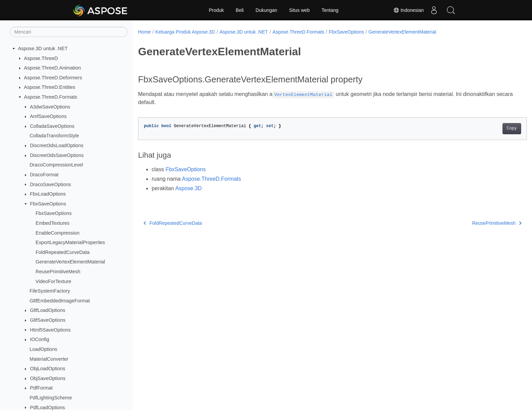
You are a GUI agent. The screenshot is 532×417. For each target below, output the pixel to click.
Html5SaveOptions (50, 330)
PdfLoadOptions (47, 408)
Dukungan (266, 10)
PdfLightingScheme (51, 398)
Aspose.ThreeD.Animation (53, 68)
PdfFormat (41, 388)
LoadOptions (43, 349)
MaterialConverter (49, 359)
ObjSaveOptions (48, 378)
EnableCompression (58, 233)
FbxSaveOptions (48, 204)
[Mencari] (69, 32)
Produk (216, 10)
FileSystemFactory (50, 291)
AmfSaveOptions (48, 116)
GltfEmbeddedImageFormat (60, 301)
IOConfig (40, 339)
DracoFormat (44, 175)
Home (144, 32)
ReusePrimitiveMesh (58, 272)
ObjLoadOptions (47, 369)
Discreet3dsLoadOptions (57, 145)
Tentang (330, 10)
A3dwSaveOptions (50, 107)
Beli (240, 10)
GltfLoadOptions (47, 310)
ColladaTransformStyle (54, 136)
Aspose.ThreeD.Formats (51, 97)
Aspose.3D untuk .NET (43, 48)
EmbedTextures (53, 223)
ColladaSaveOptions (52, 126)
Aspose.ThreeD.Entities (50, 87)
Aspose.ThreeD (41, 58)
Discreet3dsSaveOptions (57, 155)
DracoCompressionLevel (56, 165)
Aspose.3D (188, 188)
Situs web (299, 10)
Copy (485, 128)
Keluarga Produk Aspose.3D (185, 32)
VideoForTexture (53, 281)
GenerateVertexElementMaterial (70, 262)
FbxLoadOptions (48, 194)
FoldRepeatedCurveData (63, 252)
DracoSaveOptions (50, 184)
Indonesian (408, 10)
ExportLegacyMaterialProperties (70, 242)
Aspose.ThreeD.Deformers (53, 78)
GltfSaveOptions (48, 320)
